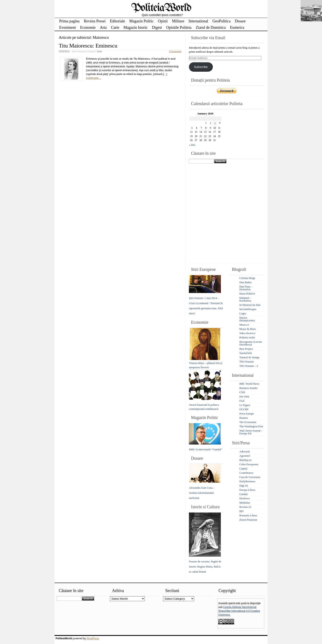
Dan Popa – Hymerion (246, 288)
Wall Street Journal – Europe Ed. (251, 432)
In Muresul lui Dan (250, 305)
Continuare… (94, 78)
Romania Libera (248, 515)
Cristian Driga (247, 278)
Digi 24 (244, 486)
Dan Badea (245, 282)
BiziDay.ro (245, 460)
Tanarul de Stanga (249, 357)
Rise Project (246, 349)
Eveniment (68, 27)
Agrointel (245, 456)
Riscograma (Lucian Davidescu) (251, 343)
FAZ (242, 401)
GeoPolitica (221, 21)
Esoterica (237, 27)
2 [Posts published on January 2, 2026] (211, 123)
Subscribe (201, 67)
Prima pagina (69, 21)
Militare (178, 21)
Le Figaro (245, 405)
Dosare (240, 21)
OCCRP (244, 409)
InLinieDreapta (248, 309)
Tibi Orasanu (247, 362)
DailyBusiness (247, 481)
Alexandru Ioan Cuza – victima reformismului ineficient (202, 493)
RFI (241, 511)
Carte (115, 27)
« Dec (192, 145)
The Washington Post (251, 426)
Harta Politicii (247, 294)
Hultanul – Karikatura (245, 299)
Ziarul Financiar (248, 520)
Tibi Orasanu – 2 (249, 366)
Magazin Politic (141, 21)
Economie (88, 27)
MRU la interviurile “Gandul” (206, 449)
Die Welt (244, 396)
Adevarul (244, 451)
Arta (103, 27)
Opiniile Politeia (179, 27)
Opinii (163, 21)
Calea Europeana (249, 464)
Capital (243, 469)
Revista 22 (245, 507)
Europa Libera (247, 490)
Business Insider (249, 388)
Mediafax (245, 503)
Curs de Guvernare (250, 477)
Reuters (244, 418)
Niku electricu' (247, 333)
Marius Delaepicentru (247, 319)
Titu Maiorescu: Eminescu (88, 46)
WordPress (93, 638)
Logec (243, 313)
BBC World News (249, 384)
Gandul (243, 494)
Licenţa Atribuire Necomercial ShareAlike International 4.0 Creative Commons (239, 611)
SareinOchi (246, 353)
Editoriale (117, 21)
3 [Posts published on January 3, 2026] (215, 123)
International (198, 21)
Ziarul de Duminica (211, 27)
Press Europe (247, 414)
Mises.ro (244, 325)
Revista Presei (95, 21)
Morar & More (248, 329)
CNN (242, 392)
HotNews (245, 498)
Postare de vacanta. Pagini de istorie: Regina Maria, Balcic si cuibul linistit (205, 567)
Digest (157, 27)
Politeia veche (247, 337)
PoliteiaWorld (161, 8)
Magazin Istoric (136, 27)
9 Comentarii (175, 51)
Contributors (246, 473)
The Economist (248, 422)
